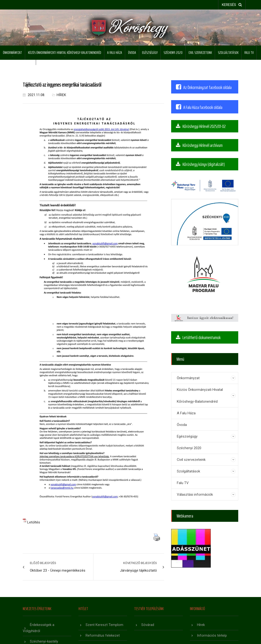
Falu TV (249, 53)
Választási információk (195, 495)
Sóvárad (148, 625)
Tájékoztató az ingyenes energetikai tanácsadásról (62, 85)
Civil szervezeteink (200, 53)
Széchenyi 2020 (173, 53)
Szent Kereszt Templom (104, 625)
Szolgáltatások (228, 53)
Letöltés (34, 522)
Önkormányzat (12, 53)
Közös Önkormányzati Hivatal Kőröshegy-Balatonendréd (65, 53)
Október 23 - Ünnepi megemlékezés (58, 570)
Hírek (61, 95)
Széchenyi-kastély (44, 641)
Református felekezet (103, 635)
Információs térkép (212, 635)
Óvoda (132, 53)
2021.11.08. (34, 95)
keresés (232, 5)
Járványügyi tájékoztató (138, 570)
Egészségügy (150, 53)
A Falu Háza (115, 53)
